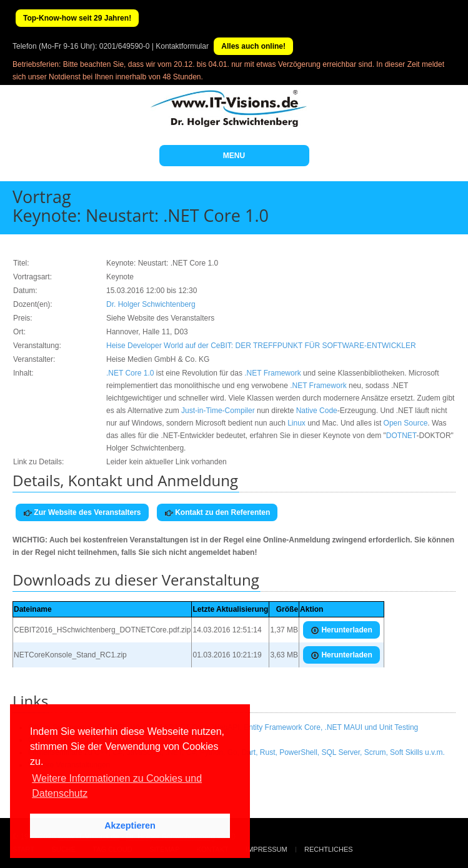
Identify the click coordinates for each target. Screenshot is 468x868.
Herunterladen (341, 630)
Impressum (266, 849)
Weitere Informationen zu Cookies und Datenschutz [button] (117, 786)
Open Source (406, 423)
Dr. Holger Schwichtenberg (151, 304)
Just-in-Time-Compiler (218, 411)
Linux (296, 423)
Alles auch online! (253, 46)
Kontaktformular (182, 46)
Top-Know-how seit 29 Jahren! (77, 18)
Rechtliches (329, 849)
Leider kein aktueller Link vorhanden (167, 462)
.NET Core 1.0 (130, 373)
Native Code (317, 411)
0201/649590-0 (125, 46)
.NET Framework (272, 373)
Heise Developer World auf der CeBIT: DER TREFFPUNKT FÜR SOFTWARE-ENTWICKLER (261, 346)
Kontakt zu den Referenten (217, 513)
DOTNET (401, 436)
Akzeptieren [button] (130, 826)
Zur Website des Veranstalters (82, 513)
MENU (234, 156)
